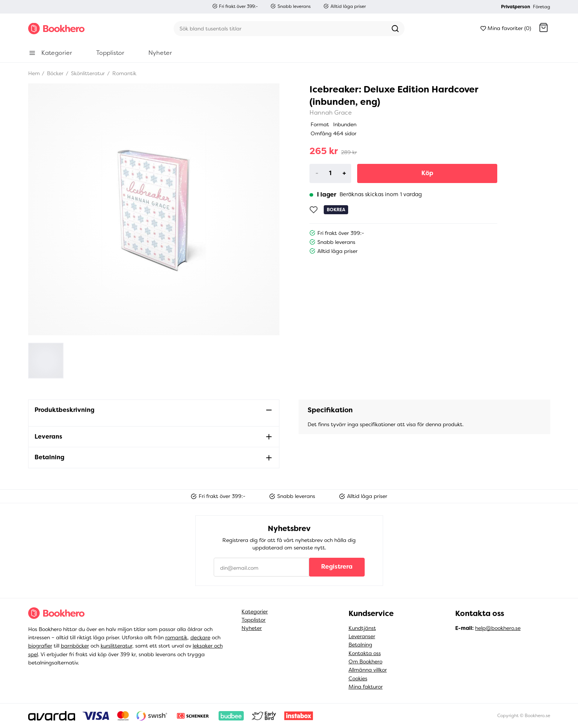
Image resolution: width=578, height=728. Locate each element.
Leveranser (362, 636)
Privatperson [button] (515, 7)
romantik (176, 637)
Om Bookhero (365, 661)
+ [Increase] (344, 173)
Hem (34, 73)
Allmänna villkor (368, 670)
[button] (543, 29)
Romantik (124, 73)
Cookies (358, 678)
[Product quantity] (331, 173)
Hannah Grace (331, 113)
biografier (40, 646)
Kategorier (255, 611)
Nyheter (252, 628)
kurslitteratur (116, 646)
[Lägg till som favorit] (314, 210)
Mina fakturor (366, 687)
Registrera (337, 567)
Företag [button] (542, 7)
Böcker (54, 73)
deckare (200, 637)
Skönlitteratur (87, 73)
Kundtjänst (362, 628)
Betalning (360, 645)
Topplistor (254, 620)
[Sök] (280, 29)
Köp (427, 173)
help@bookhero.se (498, 628)
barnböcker (75, 646)
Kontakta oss (365, 653)
